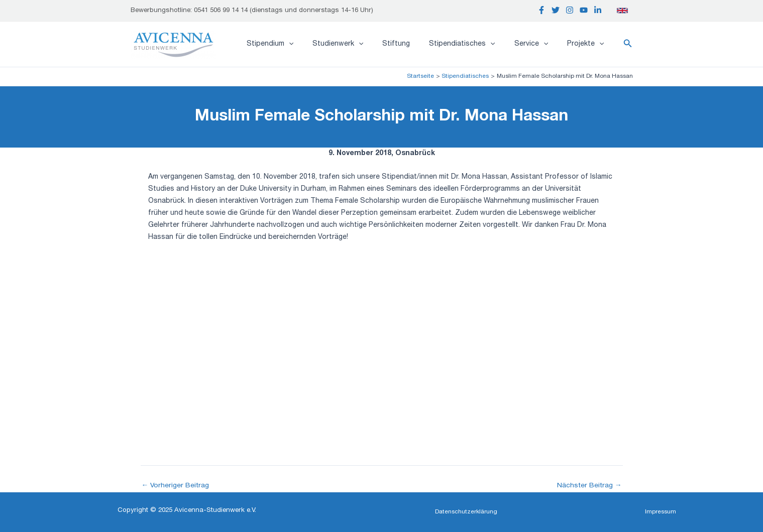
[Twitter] (556, 10)
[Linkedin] (598, 10)
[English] (622, 11)
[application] (316, 44)
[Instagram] (570, 10)
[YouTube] (584, 10)
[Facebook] (541, 10)
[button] (628, 44)
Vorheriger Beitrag (176, 486)
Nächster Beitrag (589, 486)
